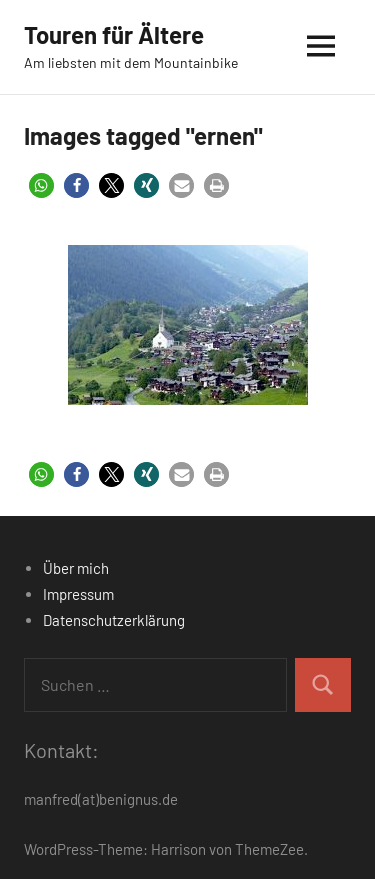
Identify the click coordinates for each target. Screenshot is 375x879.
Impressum (78, 594)
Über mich (76, 568)
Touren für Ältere (114, 34)
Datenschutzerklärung (114, 620)
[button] (41, 185)
